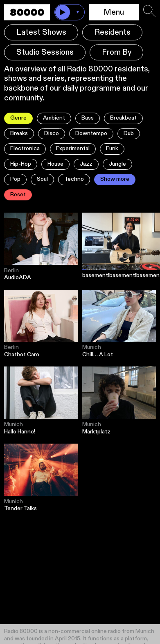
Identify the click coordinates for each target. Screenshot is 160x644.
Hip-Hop (21, 164)
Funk (112, 149)
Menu (114, 12)
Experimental (73, 149)
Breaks (19, 133)
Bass (88, 118)
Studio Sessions (45, 52)
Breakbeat (123, 118)
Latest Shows (41, 32)
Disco (52, 133)
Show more (115, 179)
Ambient (54, 118)
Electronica (25, 149)
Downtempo (91, 133)
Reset (18, 195)
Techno (74, 179)
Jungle (117, 164)
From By (117, 52)
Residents (113, 32)
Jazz (86, 164)
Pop (15, 179)
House (55, 164)
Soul (42, 179)
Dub (129, 133)
